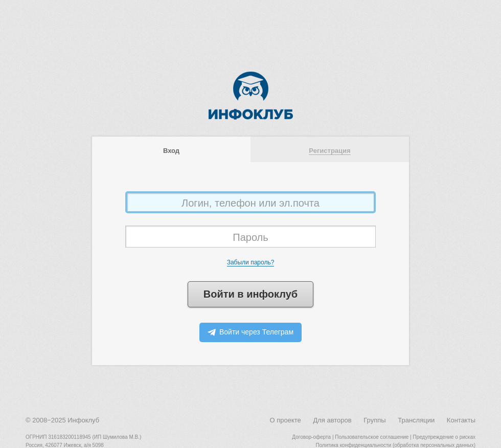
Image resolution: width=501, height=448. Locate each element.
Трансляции (416, 420)
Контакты (461, 420)
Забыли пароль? (251, 262)
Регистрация (329, 151)
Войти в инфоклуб (250, 294)
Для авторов (332, 420)
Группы (374, 420)
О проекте (285, 420)
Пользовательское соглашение (372, 437)
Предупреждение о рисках (444, 437)
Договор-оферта (311, 437)
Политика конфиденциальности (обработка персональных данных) (396, 445)
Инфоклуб (83, 420)
